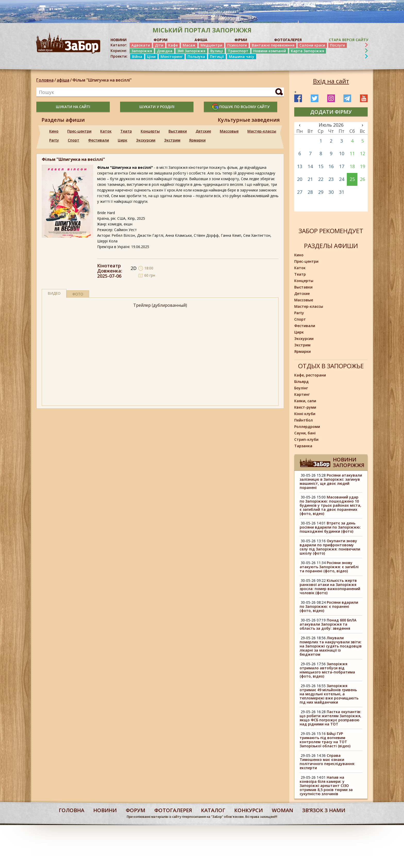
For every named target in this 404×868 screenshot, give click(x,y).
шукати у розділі (157, 107)
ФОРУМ (161, 40)
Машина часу (242, 56)
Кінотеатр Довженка (109, 268)
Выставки (178, 131)
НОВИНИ (119, 40)
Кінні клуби (305, 414)
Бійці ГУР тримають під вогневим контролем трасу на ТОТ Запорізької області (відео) (325, 740)
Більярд (301, 382)
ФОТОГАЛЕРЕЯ (288, 40)
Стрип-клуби (306, 439)
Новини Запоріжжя (349, 462)
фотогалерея (173, 810)
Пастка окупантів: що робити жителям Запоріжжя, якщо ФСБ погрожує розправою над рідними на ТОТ (330, 718)
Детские (203, 131)
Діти (159, 45)
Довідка (165, 51)
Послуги (338, 45)
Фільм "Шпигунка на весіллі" (102, 80)
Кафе (173, 45)
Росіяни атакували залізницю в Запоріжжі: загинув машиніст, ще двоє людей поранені (331, 481)
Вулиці (217, 51)
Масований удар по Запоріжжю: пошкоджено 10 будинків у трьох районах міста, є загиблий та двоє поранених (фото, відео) (330, 505)
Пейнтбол (304, 420)
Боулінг (301, 388)
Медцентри (211, 45)
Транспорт (238, 51)
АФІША (201, 40)
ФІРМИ (241, 40)
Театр (126, 131)
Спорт (74, 140)
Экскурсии (146, 140)
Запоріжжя (142, 51)
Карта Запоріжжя (308, 51)
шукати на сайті (73, 107)
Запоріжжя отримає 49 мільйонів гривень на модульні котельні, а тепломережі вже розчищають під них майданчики (329, 694)
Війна (137, 56)
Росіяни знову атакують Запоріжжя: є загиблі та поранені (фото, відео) (329, 567)
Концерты (150, 131)
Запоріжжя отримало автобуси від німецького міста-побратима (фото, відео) (327, 670)
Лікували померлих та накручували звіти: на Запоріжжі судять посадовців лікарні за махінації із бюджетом (331, 646)
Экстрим (172, 140)
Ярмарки (197, 140)
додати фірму (331, 112)
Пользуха (196, 56)
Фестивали (99, 140)
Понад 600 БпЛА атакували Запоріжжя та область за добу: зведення (328, 624)
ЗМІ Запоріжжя (191, 51)
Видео (54, 293)
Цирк (123, 140)
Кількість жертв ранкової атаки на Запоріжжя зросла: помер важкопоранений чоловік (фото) (330, 587)
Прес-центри (79, 131)
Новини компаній (270, 51)
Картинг (302, 394)
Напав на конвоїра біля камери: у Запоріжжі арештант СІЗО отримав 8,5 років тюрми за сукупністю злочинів (326, 786)
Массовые (229, 131)
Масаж (189, 45)
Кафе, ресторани (310, 375)
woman (283, 810)
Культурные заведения (249, 120)
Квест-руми (305, 407)
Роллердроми (307, 427)
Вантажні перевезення (273, 45)
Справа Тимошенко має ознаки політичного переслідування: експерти (327, 762)
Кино (54, 131)
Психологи (237, 45)
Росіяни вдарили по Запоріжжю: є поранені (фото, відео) (329, 606)
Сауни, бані (305, 433)
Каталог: (119, 45)
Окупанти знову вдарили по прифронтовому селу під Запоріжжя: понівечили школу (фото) (330, 547)
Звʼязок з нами (324, 810)
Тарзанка (303, 446)
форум (136, 810)
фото (78, 294)
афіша (63, 80)
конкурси (249, 810)
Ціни (151, 56)
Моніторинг (172, 56)
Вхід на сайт (331, 81)
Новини (105, 810)
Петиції (217, 56)
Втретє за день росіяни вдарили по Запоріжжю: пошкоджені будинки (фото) (330, 527)
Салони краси (312, 45)
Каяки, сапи (305, 401)
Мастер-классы (262, 131)
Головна (45, 80)
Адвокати (141, 45)
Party (54, 140)
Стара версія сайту (348, 40)
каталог (213, 810)
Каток (106, 131)
